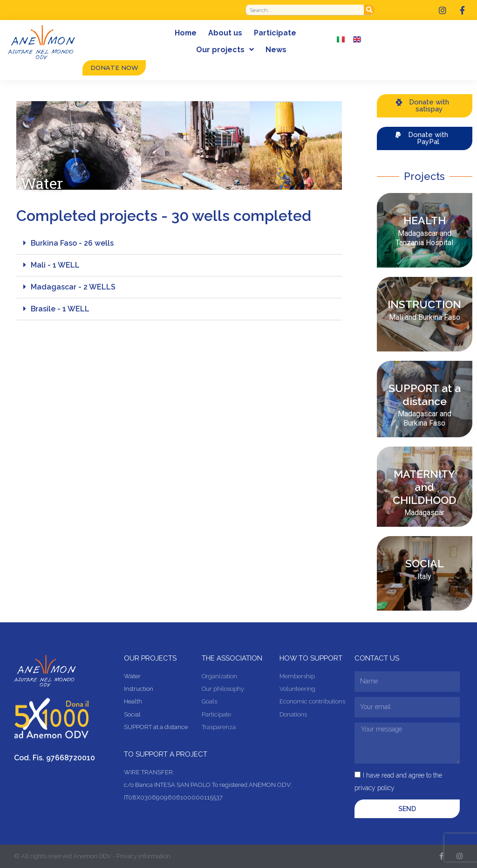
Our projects (225, 50)
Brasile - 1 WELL (60, 309)
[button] (179, 244)
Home (186, 33)
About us (226, 33)
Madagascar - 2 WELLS (73, 287)
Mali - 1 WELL (55, 265)
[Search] (369, 10)
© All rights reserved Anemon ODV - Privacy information (92, 857)
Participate (276, 33)
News (276, 50)
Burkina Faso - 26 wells (72, 243)
